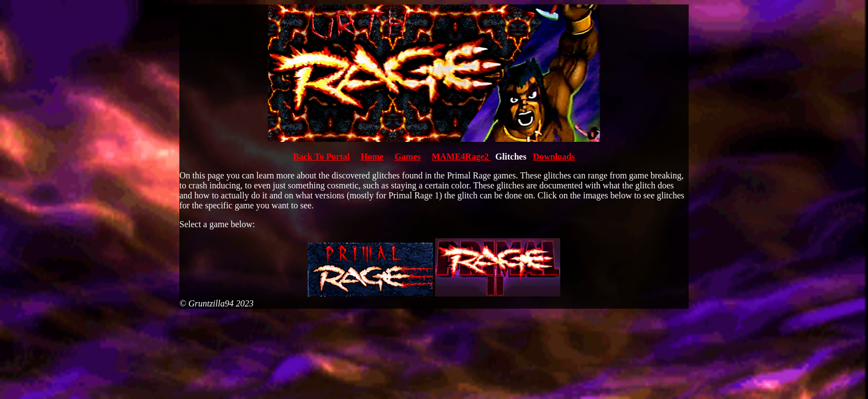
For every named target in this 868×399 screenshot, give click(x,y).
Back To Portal (322, 157)
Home (372, 157)
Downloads (554, 157)
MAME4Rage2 (461, 157)
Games (408, 157)
